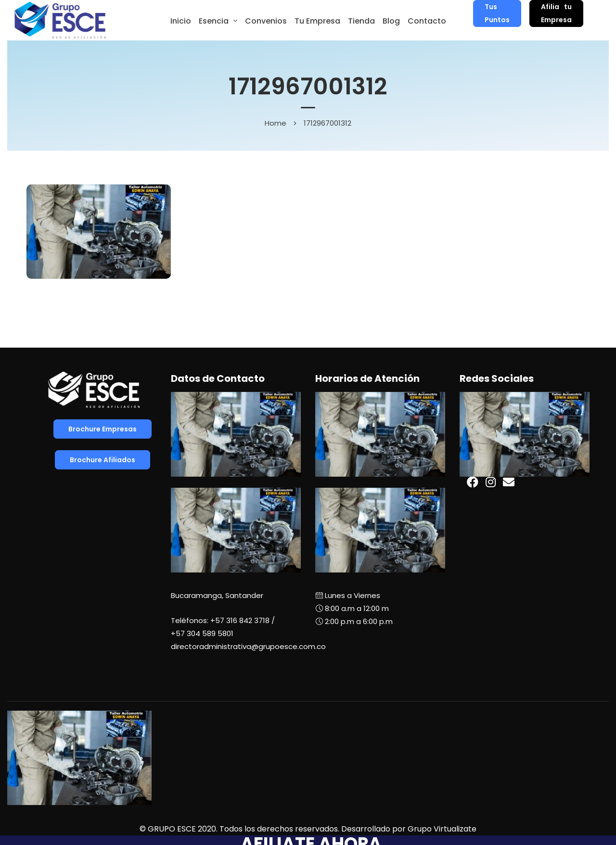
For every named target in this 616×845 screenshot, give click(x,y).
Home (276, 123)
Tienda (361, 21)
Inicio (181, 21)
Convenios (266, 21)
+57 (202, 633)
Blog (391, 21)
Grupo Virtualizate (442, 829)
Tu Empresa (317, 21)
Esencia (214, 21)
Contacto (427, 21)
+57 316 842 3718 (240, 620)
